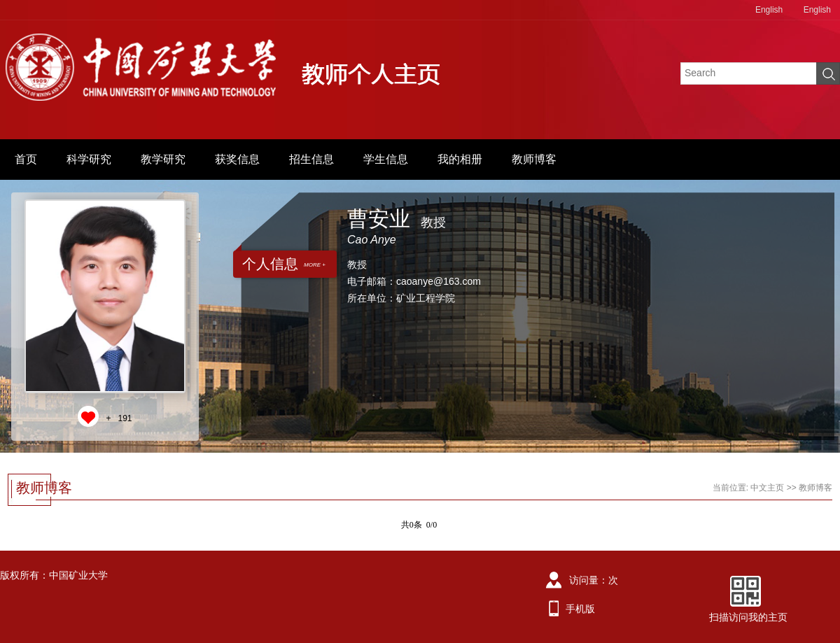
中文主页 (767, 488)
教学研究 (163, 159)
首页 (26, 159)
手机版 (580, 609)
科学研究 (89, 159)
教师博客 (534, 159)
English (769, 10)
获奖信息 (237, 159)
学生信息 (386, 159)
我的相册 (460, 159)
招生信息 (311, 159)
